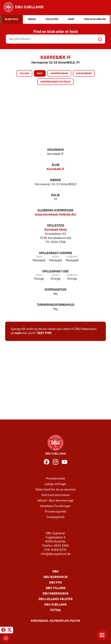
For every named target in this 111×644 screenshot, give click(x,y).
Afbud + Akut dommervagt (55, 501)
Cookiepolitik (55, 517)
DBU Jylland (56, 588)
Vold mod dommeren (55, 495)
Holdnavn (55, 150)
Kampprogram (59, 74)
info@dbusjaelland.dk (56, 554)
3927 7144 (44, 333)
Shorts (56, 257)
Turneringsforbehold (56, 305)
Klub (56, 165)
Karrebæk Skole (56, 230)
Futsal (56, 610)
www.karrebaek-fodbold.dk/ (56, 215)
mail (18, 333)
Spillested (56, 226)
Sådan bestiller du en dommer (55, 490)
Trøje (39, 257)
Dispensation (55, 290)
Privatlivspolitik (56, 512)
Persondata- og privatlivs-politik (55, 621)
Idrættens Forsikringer (55, 506)
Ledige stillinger (56, 484)
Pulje (55, 195)
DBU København (55, 594)
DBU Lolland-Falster (55, 599)
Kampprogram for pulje (55, 82)
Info (40, 74)
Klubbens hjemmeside (55, 211)
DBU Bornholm (55, 577)
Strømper (72, 257)
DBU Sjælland (55, 605)
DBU (55, 572)
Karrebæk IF (55, 169)
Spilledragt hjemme (56, 253)
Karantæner (84, 74)
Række (56, 180)
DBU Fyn (55, 583)
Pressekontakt (55, 479)
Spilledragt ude (55, 272)
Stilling (24, 74)
